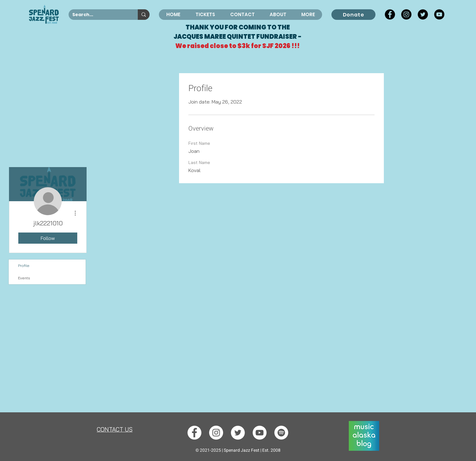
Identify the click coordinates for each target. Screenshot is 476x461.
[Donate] (353, 15)
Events (24, 278)
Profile (24, 266)
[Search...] (99, 15)
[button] (278, 15)
